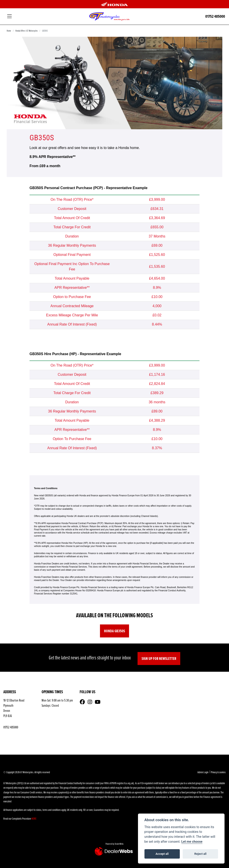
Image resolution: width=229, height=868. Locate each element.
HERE (34, 818)
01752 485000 (215, 16)
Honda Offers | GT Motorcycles (27, 31)
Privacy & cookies (218, 772)
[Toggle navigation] (9, 17)
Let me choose (192, 842)
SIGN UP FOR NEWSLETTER (159, 659)
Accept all (162, 854)
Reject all (200, 854)
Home (9, 31)
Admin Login (203, 772)
